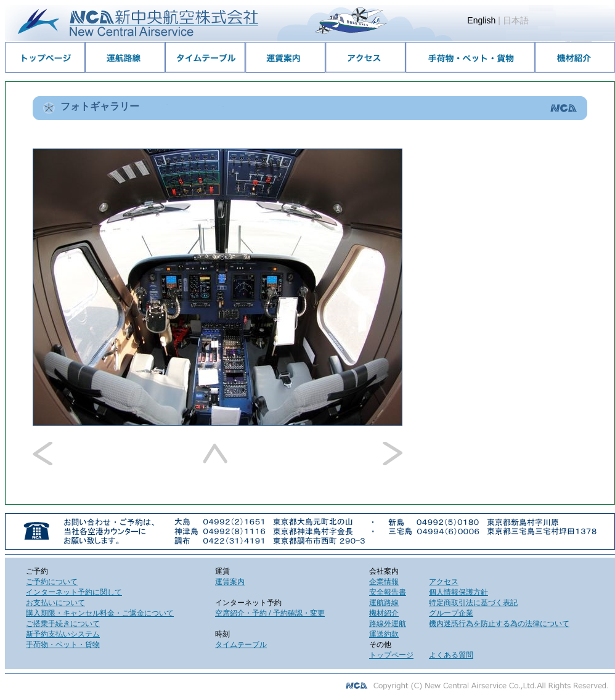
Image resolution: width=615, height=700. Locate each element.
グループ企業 (451, 613)
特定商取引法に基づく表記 (473, 603)
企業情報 (384, 582)
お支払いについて (55, 603)
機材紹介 (384, 613)
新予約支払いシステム (63, 634)
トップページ (391, 655)
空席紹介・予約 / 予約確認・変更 (270, 613)
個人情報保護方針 (458, 592)
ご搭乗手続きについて (63, 624)
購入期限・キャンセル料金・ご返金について (100, 613)
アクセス (444, 582)
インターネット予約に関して (74, 592)
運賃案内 (230, 582)
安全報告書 (388, 592)
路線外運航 (388, 624)
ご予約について (52, 582)
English (481, 20)
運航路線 (384, 603)
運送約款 (384, 634)
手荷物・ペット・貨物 (63, 645)
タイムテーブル (241, 645)
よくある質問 (451, 655)
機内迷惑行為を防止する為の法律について (499, 624)
